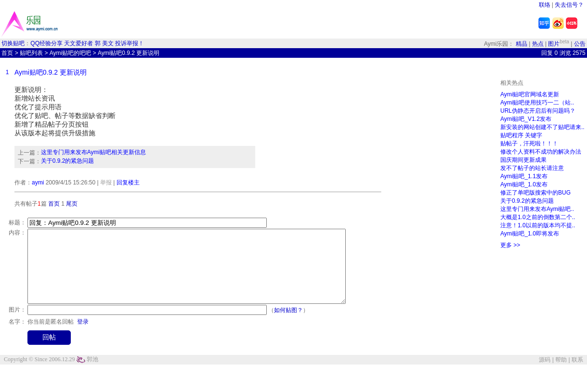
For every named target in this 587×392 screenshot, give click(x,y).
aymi (38, 183)
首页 (7, 53)
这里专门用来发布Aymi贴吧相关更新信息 (93, 152)
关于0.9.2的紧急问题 (68, 161)
